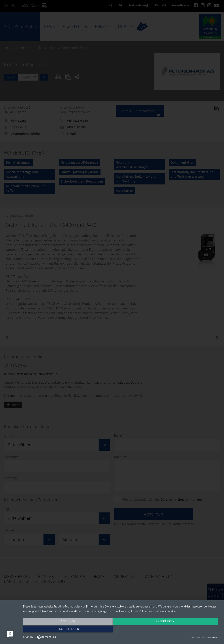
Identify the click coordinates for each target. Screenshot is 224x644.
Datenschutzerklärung (211, 638)
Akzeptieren (122, 630)
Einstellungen (190, 630)
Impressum (195, 638)
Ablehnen (53, 630)
